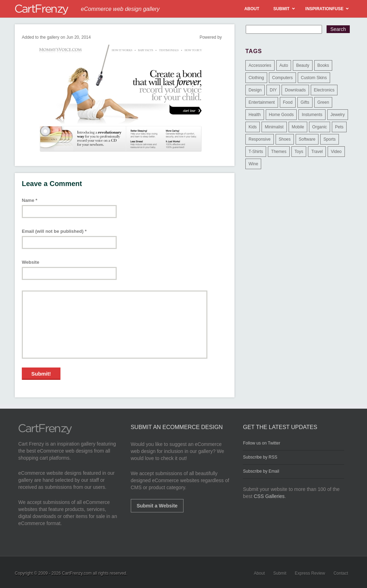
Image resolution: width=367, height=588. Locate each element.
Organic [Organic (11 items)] (320, 127)
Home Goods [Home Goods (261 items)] (281, 115)
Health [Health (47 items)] (255, 115)
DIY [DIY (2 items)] (273, 90)
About (259, 573)
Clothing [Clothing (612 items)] (256, 78)
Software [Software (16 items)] (307, 139)
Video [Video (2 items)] (336, 152)
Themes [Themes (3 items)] (279, 152)
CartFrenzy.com (77, 573)
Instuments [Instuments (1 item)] (312, 115)
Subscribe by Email (261, 471)
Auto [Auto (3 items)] (284, 65)
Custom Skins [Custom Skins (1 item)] (314, 78)
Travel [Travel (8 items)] (317, 152)
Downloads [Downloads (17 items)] (295, 90)
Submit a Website (157, 506)
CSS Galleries (269, 496)
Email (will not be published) (54, 231)
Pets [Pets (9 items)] (339, 127)
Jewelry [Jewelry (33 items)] (338, 115)
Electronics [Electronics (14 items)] (324, 90)
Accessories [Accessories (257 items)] (260, 65)
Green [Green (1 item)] (323, 102)
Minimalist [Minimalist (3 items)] (274, 127)
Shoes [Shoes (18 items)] (285, 139)
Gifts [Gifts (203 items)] (305, 102)
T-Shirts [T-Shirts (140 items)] (256, 152)
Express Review (310, 573)
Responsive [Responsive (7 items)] (260, 139)
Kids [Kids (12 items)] (253, 127)
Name (30, 200)
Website (31, 262)
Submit (280, 573)
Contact (341, 573)
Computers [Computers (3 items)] (282, 78)
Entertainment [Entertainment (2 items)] (262, 102)
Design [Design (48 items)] (255, 90)
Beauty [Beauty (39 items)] (302, 65)
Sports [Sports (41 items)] (330, 139)
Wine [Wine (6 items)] (253, 164)
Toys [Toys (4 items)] (299, 152)
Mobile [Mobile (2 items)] (298, 127)
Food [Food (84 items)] (288, 102)
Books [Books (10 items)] (323, 65)
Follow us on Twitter (262, 443)
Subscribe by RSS (260, 457)
